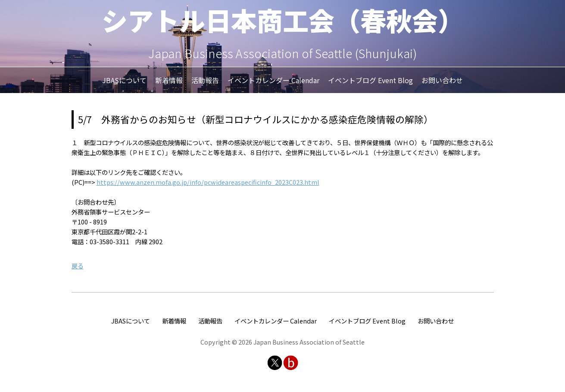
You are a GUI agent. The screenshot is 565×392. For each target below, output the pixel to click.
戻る (78, 266)
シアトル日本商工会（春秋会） (283, 20)
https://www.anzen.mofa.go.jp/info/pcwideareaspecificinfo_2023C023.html (208, 182)
